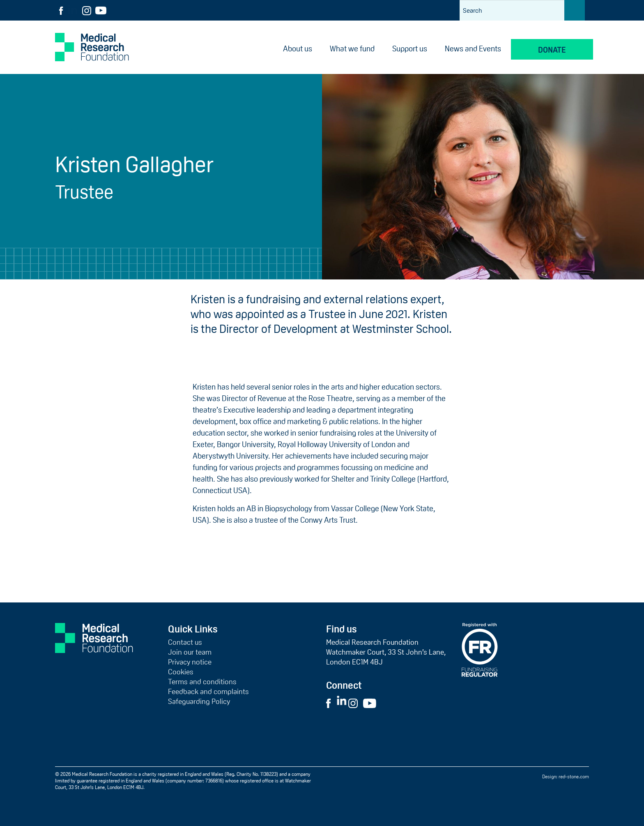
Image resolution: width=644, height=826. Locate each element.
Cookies (181, 672)
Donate (552, 50)
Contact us (185, 642)
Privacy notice (190, 662)
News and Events (473, 49)
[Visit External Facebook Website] (331, 703)
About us (298, 49)
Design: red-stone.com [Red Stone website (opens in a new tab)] (566, 777)
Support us (410, 49)
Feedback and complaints (208, 692)
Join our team (190, 652)
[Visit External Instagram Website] (355, 703)
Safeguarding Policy (199, 701)
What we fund (352, 49)
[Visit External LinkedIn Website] (342, 703)
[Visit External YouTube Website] (372, 703)
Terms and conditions (202, 682)
